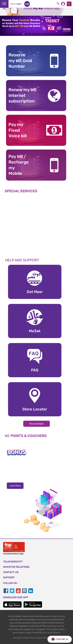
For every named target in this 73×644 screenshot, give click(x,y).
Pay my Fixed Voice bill (18, 130)
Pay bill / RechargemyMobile (19, 165)
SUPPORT (9, 577)
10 (50, 34)
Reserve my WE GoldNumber (20, 61)
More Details (36, 424)
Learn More (15, 486)
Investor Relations (16, 567)
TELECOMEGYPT (13, 562)
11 (53, 34)
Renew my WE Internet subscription (23, 95)
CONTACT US (11, 572)
